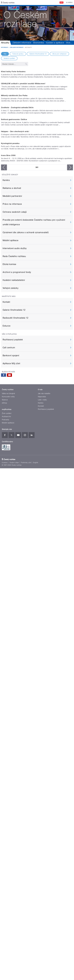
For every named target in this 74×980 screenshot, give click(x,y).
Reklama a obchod (12, 511)
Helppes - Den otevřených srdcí (15, 374)
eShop (4, 726)
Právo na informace (12, 527)
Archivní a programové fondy (17, 595)
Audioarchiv (6, 740)
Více (69, 43)
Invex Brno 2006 (8, 479)
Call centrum (9, 671)
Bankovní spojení (11, 679)
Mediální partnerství (12, 519)
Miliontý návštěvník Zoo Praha (14, 217)
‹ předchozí (4, 491)
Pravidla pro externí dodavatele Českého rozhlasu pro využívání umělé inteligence (34, 545)
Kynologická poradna (10, 426)
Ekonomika (39, 43)
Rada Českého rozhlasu (14, 580)
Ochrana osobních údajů (15, 535)
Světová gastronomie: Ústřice (14, 322)
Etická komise (9, 587)
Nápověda (42, 720)
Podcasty (6, 743)
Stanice (5, 723)
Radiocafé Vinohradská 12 (15, 641)
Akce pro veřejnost (60, 54)
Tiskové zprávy (18, 54)
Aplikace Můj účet (11, 687)
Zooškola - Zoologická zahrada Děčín (17, 269)
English (36, 786)
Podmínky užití (26, 786)
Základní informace (22, 43)
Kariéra (6, 503)
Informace (5, 47)
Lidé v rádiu (42, 723)
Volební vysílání (9, 58)
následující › (70, 491)
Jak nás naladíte (44, 717)
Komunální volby (8, 720)
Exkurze (6, 649)
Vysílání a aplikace (55, 43)
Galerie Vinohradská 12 (38, 54)
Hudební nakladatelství (14, 603)
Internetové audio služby (15, 572)
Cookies (5, 786)
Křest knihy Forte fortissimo (13, 112)
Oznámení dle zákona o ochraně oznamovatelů (26, 556)
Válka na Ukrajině (8, 717)
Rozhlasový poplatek (13, 663)
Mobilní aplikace (11, 564)
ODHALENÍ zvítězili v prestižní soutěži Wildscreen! (23, 164)
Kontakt (6, 625)
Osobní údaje (14, 786)
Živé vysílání (7, 737)
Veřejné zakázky (11, 611)
